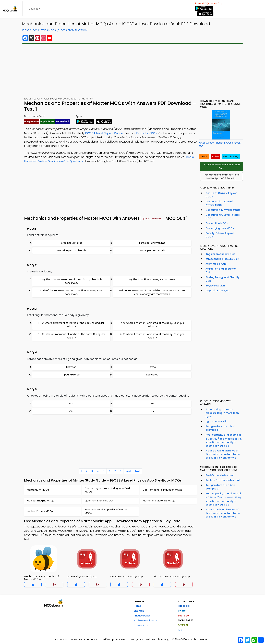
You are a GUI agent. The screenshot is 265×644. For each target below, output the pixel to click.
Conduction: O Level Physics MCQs (223, 217)
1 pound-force (71, 375)
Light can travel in (216, 421)
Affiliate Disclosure (145, 621)
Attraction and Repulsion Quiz (221, 270)
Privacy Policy (142, 616)
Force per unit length (152, 250)
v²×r (71, 411)
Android (183, 625)
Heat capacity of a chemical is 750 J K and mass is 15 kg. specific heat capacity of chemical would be (224, 440)
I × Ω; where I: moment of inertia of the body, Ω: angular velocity (71, 325)
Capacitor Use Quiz (217, 291)
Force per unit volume (152, 243)
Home (137, 606)
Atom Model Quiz (216, 264)
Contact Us (141, 625)
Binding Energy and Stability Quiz (222, 279)
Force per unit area (71, 243)
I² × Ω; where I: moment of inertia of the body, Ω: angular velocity (152, 325)
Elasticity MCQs (146, 133)
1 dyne (152, 367)
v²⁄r (71, 403)
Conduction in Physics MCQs (223, 210)
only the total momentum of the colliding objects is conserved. (71, 281)
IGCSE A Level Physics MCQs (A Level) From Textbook (55, 30)
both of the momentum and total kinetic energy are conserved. (71, 292)
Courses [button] (33, 9)
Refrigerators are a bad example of (220, 428)
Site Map (139, 611)
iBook (204, 157)
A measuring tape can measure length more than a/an (222, 413)
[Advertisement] (132, 71)
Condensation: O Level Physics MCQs (219, 203)
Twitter (182, 611)
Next (128, 471)
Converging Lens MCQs (220, 228)
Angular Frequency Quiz (220, 254)
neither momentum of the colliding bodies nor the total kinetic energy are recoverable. (152, 292)
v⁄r (152, 403)
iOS (180, 630)
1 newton (71, 367)
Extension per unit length (71, 250)
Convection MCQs (217, 223)
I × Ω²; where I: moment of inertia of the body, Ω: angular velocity (152, 336)
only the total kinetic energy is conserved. (152, 279)
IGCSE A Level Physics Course (104, 133)
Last (138, 471)
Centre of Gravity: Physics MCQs (221, 195)
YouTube (183, 616)
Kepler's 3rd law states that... (223, 480)
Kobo (215, 157)
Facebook (184, 606)
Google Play (231, 157)
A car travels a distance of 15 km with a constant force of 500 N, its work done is (223, 454)
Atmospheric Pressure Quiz (222, 259)
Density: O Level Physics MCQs (220, 235)
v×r (152, 411)
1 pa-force (152, 375)
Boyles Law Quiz (215, 286)
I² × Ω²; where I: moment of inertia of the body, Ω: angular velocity (71, 336)
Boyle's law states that (220, 475)
